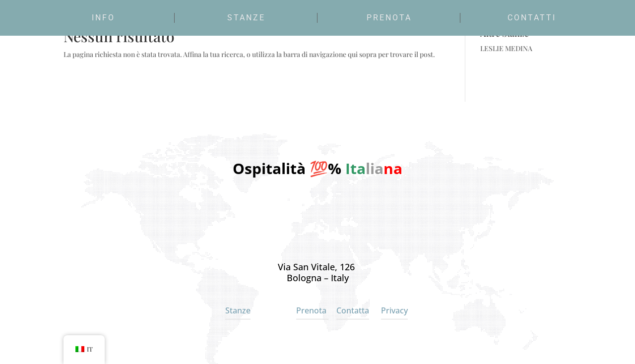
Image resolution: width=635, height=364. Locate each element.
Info (103, 18)
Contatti (532, 18)
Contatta (353, 310)
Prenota (389, 18)
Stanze (246, 18)
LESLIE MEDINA (506, 48)
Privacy (394, 310)
